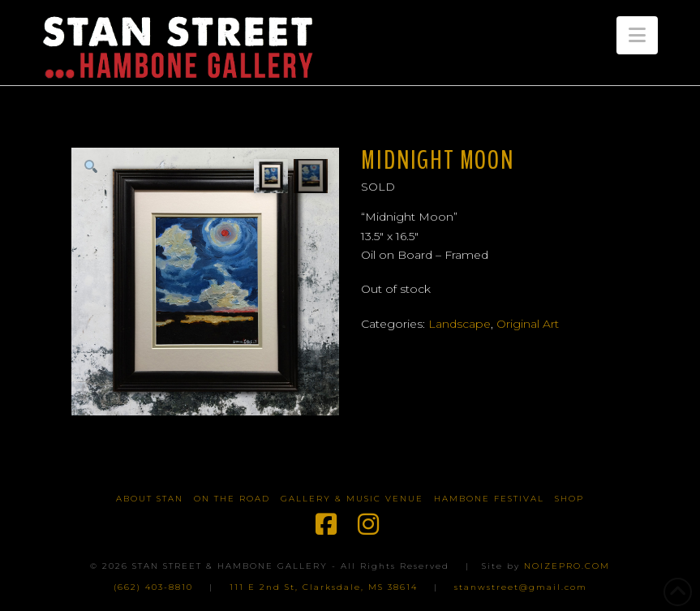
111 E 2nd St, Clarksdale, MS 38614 (324, 587)
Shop (569, 499)
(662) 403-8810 (153, 587)
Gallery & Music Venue (352, 499)
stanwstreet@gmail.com (521, 587)
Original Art (528, 324)
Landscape (460, 324)
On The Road (232, 499)
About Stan (150, 499)
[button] (637, 35)
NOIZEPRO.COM (567, 566)
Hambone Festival (489, 499)
